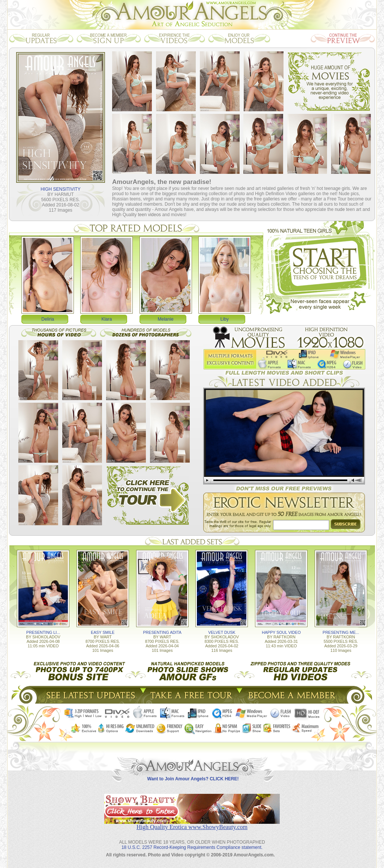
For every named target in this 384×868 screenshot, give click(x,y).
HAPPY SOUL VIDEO (281, 632)
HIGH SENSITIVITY (61, 189)
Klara (106, 319)
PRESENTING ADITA (162, 632)
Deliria (48, 319)
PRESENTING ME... (341, 632)
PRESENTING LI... (43, 632)
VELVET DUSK (222, 632)
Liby (225, 319)
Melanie (166, 319)
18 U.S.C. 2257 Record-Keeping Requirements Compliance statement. (192, 847)
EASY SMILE (103, 632)
